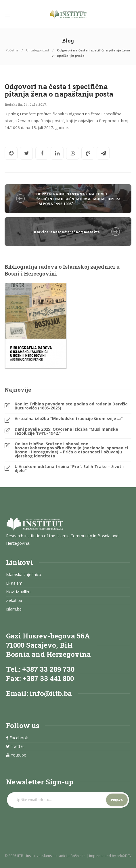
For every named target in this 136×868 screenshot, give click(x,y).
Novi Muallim (18, 592)
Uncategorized (38, 50)
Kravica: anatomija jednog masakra (67, 232)
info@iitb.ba (51, 693)
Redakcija (13, 104)
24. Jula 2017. (35, 104)
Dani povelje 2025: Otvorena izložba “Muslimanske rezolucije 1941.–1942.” (66, 431)
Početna (12, 50)
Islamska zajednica (24, 575)
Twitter (15, 746)
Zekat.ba (14, 601)
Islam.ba (14, 609)
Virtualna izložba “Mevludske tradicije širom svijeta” (69, 419)
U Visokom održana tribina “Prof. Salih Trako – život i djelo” (69, 469)
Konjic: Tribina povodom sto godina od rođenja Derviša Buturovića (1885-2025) (71, 406)
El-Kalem (14, 583)
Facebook (17, 738)
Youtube (16, 755)
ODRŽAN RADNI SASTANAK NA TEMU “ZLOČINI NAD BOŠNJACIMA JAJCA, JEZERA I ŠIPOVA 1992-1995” (78, 199)
